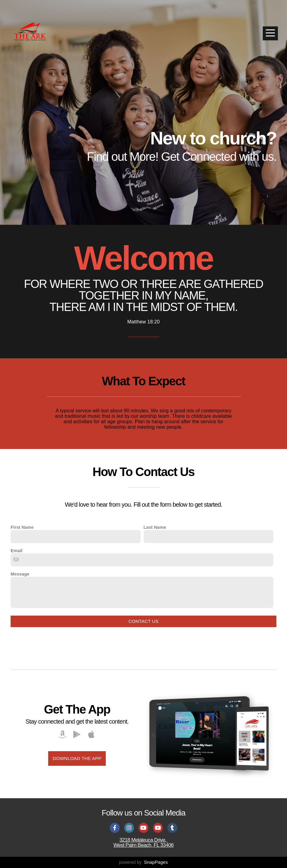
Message (20, 574)
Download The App (77, 758)
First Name (22, 527)
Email (17, 551)
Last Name (155, 527)
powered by (143, 862)
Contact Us (143, 621)
